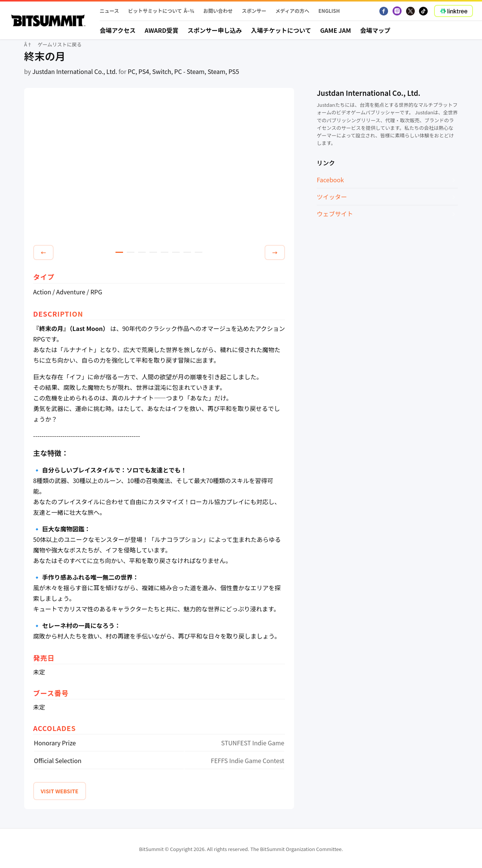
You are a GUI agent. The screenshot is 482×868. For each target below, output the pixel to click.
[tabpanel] (159, 168)
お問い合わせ (218, 11)
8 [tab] (199, 252)
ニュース (109, 11)
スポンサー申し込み (215, 30)
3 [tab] (142, 252)
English (329, 11)
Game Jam (336, 30)
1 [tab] (119, 252)
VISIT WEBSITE (60, 791)
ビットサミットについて (155, 11)
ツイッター (332, 197)
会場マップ (375, 30)
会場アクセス (118, 30)
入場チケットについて (281, 30)
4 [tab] (153, 252)
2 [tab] (131, 252)
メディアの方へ (292, 11)
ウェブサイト (335, 214)
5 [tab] (165, 252)
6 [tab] (176, 252)
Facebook (330, 180)
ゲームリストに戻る (60, 44)
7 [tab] (187, 252)
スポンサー (254, 11)
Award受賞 (162, 30)
